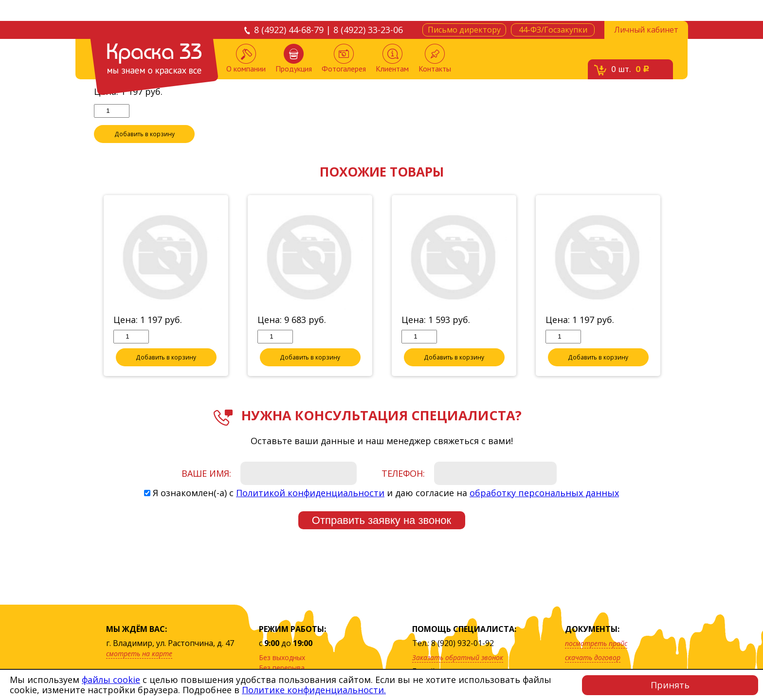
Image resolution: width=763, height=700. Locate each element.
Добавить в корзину (145, 134)
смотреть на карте (139, 654)
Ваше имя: (206, 474)
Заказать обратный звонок (458, 657)
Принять (670, 685)
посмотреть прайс (596, 643)
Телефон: (403, 474)
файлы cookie (111, 680)
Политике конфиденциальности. (314, 690)
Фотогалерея (344, 59)
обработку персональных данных (544, 493)
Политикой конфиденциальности (310, 493)
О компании (246, 59)
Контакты (435, 59)
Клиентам (392, 59)
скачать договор (593, 657)
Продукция (294, 59)
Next (676, 287)
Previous (87, 287)
